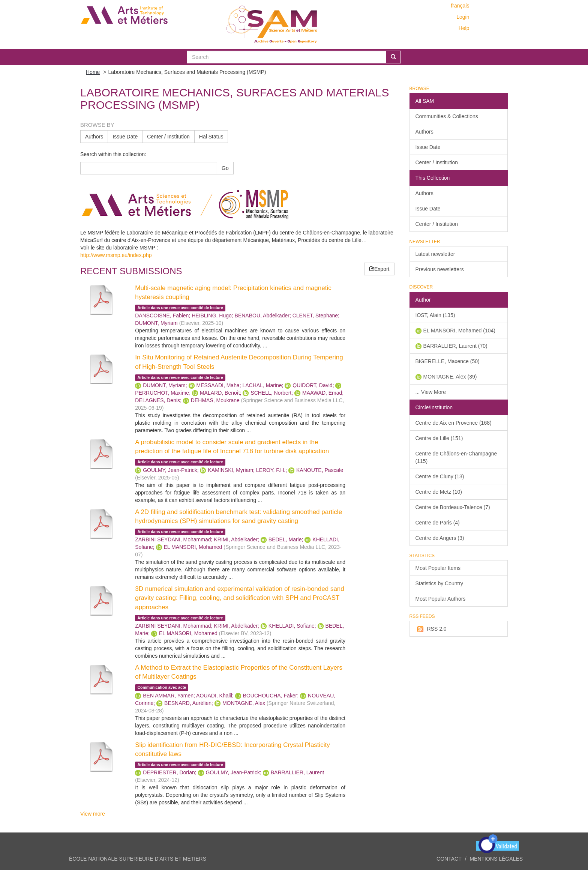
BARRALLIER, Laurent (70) (455, 346)
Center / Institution (168, 137)
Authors (94, 137)
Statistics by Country (439, 583)
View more (93, 814)
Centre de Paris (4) (438, 523)
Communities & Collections (447, 116)
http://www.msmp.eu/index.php (116, 255)
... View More (431, 392)
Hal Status (211, 137)
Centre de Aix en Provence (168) (454, 423)
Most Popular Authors (441, 599)
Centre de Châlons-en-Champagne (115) (456, 457)
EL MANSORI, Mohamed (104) (459, 331)
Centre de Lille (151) (439, 438)
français (460, 6)
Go (225, 168)
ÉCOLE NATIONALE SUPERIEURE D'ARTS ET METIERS (138, 859)
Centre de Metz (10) (439, 492)
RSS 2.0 (431, 629)
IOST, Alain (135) (435, 315)
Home (93, 72)
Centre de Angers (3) (440, 538)
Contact (449, 859)
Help (464, 28)
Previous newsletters (440, 269)
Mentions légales (496, 859)
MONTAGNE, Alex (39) (450, 377)
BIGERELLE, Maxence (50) (448, 361)
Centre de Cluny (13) (440, 476)
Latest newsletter (435, 254)
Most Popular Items (438, 568)
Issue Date (125, 137)
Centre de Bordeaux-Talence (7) (453, 507)
